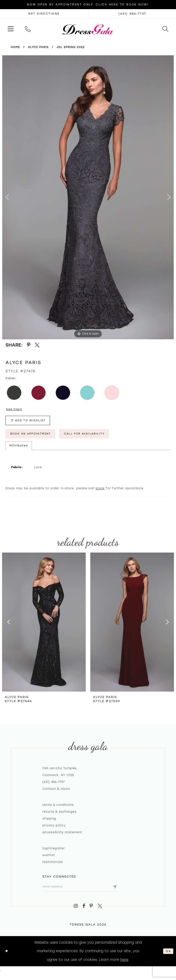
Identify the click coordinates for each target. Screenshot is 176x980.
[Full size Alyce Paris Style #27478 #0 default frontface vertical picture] (88, 197)
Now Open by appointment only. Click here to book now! (88, 5)
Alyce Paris (38, 47)
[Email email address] (86, 893)
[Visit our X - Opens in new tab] (100, 913)
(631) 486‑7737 (54, 787)
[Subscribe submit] (128, 893)
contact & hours (56, 794)
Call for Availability (100, 438)
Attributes (19, 451)
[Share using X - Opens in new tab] (37, 345)
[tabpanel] (88, 197)
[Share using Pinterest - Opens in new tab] (29, 345)
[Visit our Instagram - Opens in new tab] (76, 913)
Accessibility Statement (62, 837)
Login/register (54, 853)
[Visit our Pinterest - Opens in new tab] (91, 913)
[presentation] (44, 627)
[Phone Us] (28, 29)
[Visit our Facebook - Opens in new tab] (84, 913)
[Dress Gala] (88, 29)
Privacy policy (54, 830)
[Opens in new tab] (44, 14)
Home (15, 47)
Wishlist (49, 860)
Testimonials (53, 867)
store (100, 493)
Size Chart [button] (16, 410)
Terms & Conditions (58, 810)
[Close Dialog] (7, 958)
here (124, 966)
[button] (11, 29)
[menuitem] (11, 29)
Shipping (49, 824)
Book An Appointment (36, 438)
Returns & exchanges (59, 817)
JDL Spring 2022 (71, 47)
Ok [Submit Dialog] (168, 958)
